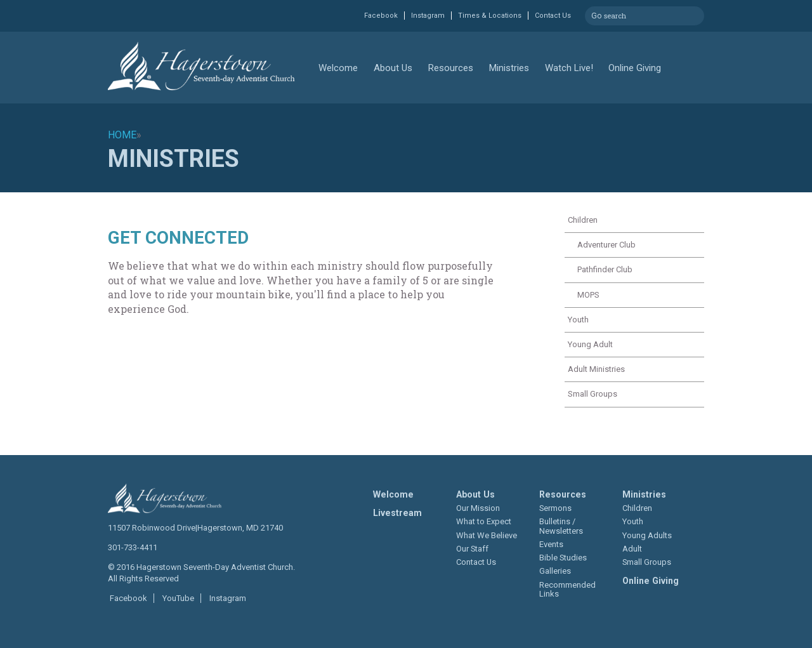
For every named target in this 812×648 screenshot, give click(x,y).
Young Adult (590, 344)
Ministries (509, 68)
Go (596, 14)
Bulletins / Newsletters (561, 526)
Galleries (555, 571)
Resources (451, 68)
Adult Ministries (596, 369)
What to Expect (484, 521)
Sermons (555, 508)
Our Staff (472, 549)
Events (551, 544)
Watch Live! (569, 68)
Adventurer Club (606, 245)
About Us (393, 68)
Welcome (338, 68)
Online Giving (635, 68)
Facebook (381, 16)
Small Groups (593, 394)
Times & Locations (490, 16)
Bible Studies (563, 558)
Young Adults (647, 535)
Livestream (397, 513)
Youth (578, 320)
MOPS (588, 295)
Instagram (428, 16)
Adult (632, 549)
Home (122, 135)
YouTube (177, 598)
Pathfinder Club (605, 269)
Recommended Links (567, 589)
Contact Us (553, 16)
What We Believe (487, 535)
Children (583, 220)
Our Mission (478, 508)
